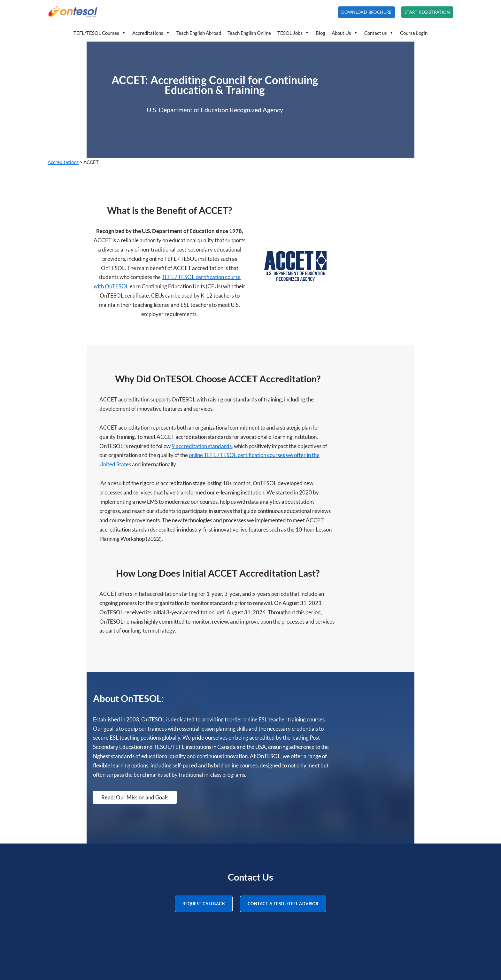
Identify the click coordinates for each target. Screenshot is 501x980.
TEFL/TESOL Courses (100, 33)
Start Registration (427, 12)
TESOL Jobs (293, 33)
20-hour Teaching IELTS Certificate (89, 901)
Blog (320, 33)
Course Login (414, 33)
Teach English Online (249, 33)
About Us (345, 33)
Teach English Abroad (199, 33)
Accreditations (151, 33)
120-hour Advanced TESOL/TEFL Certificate (101, 875)
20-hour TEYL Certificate (77, 892)
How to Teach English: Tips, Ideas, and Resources (242, 892)
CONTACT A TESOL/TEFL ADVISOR (283, 783)
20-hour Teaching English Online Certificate (98, 918)
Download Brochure (366, 12)
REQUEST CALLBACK (204, 783)
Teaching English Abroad (215, 875)
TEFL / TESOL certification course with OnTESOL (243, 249)
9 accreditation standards (295, 390)
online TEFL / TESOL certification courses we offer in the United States (258, 399)
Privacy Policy (202, 960)
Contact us (379, 33)
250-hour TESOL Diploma (78, 884)
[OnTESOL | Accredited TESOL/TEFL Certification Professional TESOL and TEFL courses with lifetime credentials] (73, 12)
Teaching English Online (213, 884)
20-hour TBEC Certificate (78, 910)
